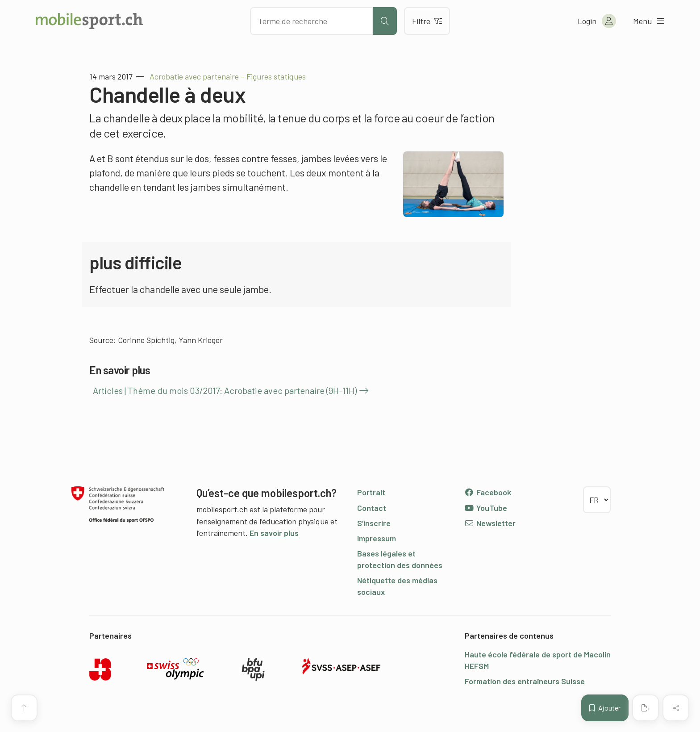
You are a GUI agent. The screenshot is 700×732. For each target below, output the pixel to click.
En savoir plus (274, 533)
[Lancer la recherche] (385, 21)
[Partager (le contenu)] (676, 708)
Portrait (371, 492)
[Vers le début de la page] (24, 708)
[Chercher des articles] (311, 21)
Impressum (377, 538)
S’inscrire (374, 523)
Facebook (488, 492)
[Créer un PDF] (646, 708)
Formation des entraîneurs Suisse (525, 681)
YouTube (486, 508)
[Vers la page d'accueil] (89, 21)
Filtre (427, 21)
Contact (372, 508)
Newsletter (490, 523)
